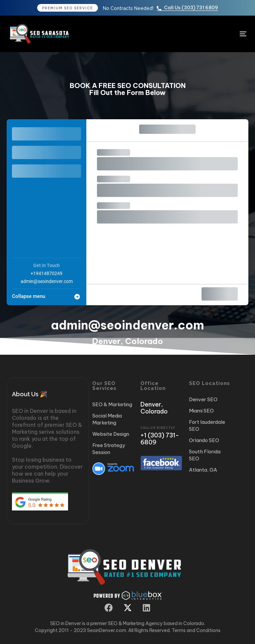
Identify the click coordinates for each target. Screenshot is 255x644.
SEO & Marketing (112, 404)
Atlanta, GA (203, 470)
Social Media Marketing (107, 419)
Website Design (111, 434)
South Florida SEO (205, 455)
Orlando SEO (204, 440)
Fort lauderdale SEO (207, 425)
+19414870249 (46, 273)
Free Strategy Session (109, 449)
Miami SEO (201, 411)
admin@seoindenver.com (47, 281)
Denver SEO (203, 399)
